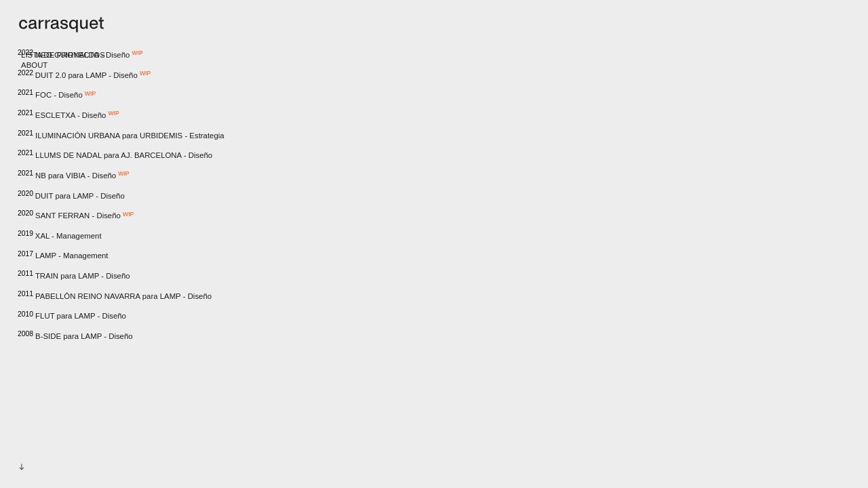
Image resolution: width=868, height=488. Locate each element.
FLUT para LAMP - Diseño (72, 316)
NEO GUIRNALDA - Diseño (80, 55)
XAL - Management (60, 236)
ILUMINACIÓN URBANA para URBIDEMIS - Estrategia (121, 136)
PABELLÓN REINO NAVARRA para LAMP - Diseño (115, 296)
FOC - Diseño (57, 95)
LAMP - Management (63, 256)
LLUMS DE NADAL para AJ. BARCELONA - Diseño (115, 155)
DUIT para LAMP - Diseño (71, 196)
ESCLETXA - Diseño (68, 116)
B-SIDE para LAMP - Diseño (76, 336)
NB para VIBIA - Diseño (74, 176)
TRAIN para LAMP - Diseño (74, 276)
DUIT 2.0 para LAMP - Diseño (84, 76)
